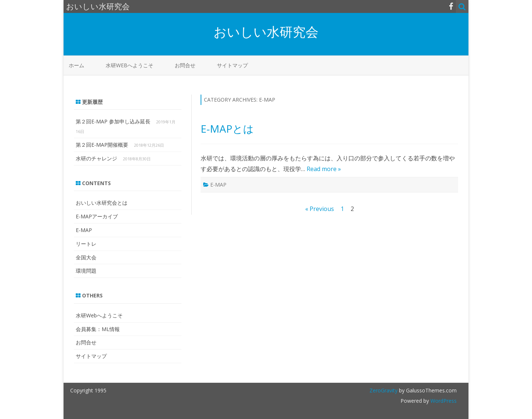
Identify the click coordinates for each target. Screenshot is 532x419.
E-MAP (218, 185)
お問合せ (185, 65)
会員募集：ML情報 (98, 329)
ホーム (76, 65)
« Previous (320, 209)
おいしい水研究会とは (102, 203)
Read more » (324, 169)
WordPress (443, 401)
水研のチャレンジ (96, 158)
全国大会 (86, 257)
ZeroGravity (383, 390)
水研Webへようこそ (129, 65)
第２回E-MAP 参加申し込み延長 (113, 121)
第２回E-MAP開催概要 (102, 145)
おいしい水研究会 (266, 32)
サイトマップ (232, 65)
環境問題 (86, 271)
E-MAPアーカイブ (97, 216)
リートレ (86, 244)
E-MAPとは (227, 129)
